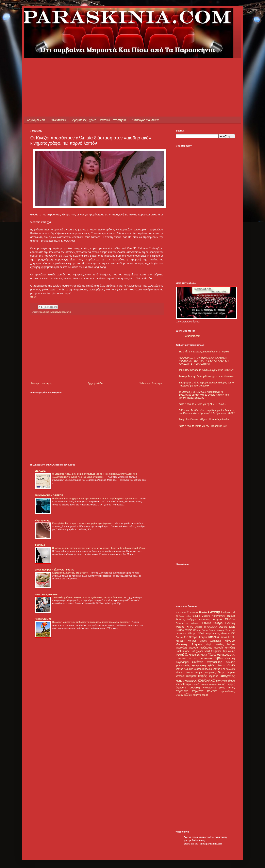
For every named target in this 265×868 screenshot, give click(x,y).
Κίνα (69, 312)
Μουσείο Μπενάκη (224, 648)
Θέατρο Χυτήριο (198, 637)
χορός (205, 695)
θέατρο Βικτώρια (203, 669)
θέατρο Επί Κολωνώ (224, 669)
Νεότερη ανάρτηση (41, 383)
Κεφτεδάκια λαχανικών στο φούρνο (70, 573)
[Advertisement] (104, 67)
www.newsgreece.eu (46, 594)
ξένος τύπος (227, 688)
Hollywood (228, 612)
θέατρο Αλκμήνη (185, 669)
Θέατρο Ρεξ (182, 637)
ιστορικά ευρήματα (186, 676)
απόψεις (181, 658)
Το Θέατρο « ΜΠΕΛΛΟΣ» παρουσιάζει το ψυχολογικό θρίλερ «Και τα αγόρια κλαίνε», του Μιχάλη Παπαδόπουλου (204, 395)
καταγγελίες (227, 676)
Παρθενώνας (183, 651)
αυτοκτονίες (206, 658)
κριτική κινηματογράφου (205, 684)
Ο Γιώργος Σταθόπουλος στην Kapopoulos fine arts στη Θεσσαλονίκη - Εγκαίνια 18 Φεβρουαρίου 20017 (207, 412)
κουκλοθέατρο (183, 684)
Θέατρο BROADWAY (206, 627)
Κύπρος (192, 641)
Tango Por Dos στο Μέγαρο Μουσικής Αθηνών (204, 420)
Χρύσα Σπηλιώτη (198, 655)
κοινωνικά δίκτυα (225, 681)
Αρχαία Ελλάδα (224, 619)
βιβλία (219, 658)
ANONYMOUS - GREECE (49, 496)
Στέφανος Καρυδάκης (223, 651)
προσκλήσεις (228, 691)
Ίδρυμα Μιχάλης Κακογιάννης (209, 616)
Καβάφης (180, 641)
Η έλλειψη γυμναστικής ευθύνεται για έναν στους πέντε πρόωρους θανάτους (91, 622)
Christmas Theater (197, 612)
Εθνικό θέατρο (212, 623)
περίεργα (198, 691)
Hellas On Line (43, 619)
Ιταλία (223, 637)
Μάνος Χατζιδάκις (210, 641)
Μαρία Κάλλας (215, 644)
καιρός (202, 676)
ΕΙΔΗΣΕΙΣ (40, 471)
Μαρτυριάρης (42, 520)
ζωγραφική (199, 665)
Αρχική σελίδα (36, 120)
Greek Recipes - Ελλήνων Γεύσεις (54, 570)
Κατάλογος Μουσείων (145, 120)
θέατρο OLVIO (226, 666)
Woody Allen (185, 616)
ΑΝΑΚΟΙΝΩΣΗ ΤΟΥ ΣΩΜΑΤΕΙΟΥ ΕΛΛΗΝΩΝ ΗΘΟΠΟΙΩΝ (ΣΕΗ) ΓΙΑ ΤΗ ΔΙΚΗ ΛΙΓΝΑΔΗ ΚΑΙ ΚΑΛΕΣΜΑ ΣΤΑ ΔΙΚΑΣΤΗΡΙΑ (204, 361)
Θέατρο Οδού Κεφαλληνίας (204, 634)
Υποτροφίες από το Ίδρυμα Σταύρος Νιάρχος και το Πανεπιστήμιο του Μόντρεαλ (206, 384)
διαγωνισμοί (182, 662)
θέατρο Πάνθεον (184, 672)
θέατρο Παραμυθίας (205, 672)
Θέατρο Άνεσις (184, 630)
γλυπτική (230, 658)
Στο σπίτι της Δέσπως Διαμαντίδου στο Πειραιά (204, 352)
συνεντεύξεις (184, 695)
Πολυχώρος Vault (200, 651)
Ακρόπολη (205, 620)
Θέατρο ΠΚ (228, 634)
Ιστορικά (214, 637)
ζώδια (212, 665)
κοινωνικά (206, 680)
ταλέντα (197, 695)
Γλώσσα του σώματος (188, 623)
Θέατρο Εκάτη (200, 630)
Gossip (214, 612)
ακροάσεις (228, 655)
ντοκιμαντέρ (210, 688)
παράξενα (182, 691)
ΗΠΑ (189, 627)
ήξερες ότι (214, 655)
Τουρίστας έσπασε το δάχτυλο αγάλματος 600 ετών (206, 370)
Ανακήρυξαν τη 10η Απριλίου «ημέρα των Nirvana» (206, 376)
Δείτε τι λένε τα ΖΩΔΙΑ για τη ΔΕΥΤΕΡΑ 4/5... (203, 404)
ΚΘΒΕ (231, 637)
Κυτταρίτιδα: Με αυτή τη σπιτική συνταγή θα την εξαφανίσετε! (84, 523)
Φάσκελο (40, 545)
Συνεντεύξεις (59, 120)
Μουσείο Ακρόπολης (200, 648)
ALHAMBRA (181, 613)
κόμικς (222, 684)
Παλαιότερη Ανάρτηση (151, 383)
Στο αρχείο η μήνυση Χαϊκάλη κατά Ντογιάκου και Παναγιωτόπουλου (87, 597)
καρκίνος (213, 676)
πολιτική (212, 691)
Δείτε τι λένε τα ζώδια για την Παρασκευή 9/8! (203, 426)
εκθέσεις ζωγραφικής (207, 662)
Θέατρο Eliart (227, 627)
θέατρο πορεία (226, 672)
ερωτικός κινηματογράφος (53, 312)
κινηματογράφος (186, 681)
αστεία (193, 658)
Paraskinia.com (192, 336)
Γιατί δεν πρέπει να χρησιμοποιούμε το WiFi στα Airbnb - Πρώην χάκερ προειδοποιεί (95, 499)
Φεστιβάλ (182, 655)
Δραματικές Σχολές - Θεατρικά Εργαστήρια (99, 120)
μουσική (195, 687)
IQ (177, 616)
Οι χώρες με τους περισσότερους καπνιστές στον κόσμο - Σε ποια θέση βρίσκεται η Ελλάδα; (99, 548)
